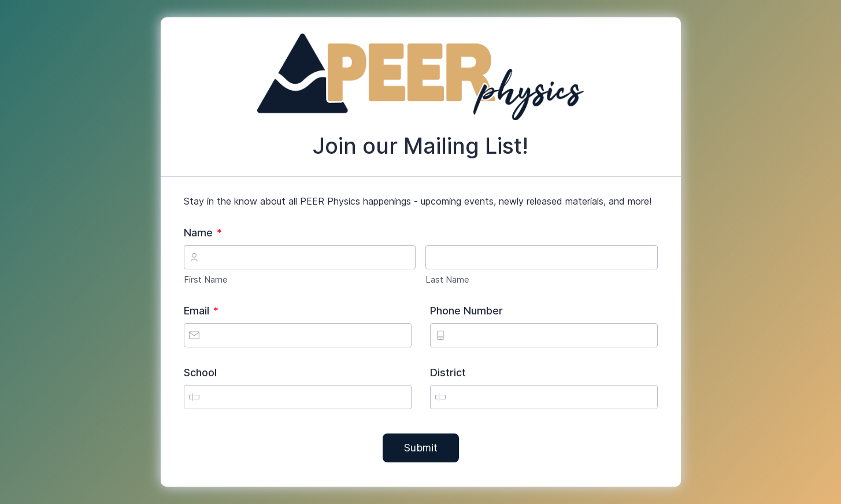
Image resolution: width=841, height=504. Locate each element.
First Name (206, 279)
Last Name (447, 279)
